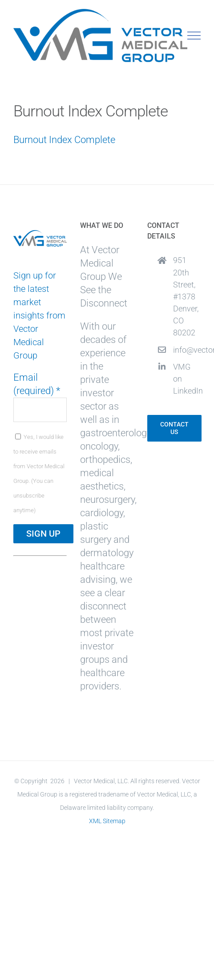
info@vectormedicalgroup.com (187, 350)
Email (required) (37, 384)
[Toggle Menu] (194, 36)
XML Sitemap (107, 821)
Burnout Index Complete (64, 140)
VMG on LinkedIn (187, 379)
